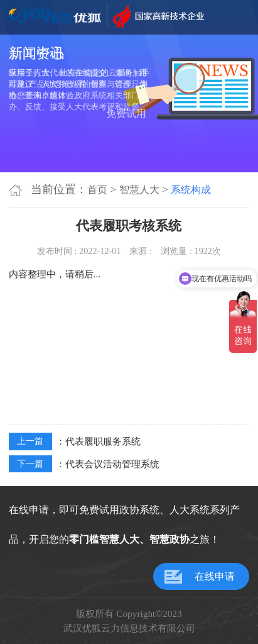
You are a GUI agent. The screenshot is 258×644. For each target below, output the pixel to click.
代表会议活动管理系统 (112, 464)
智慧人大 (139, 190)
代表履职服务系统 (103, 441)
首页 (97, 190)
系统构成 (191, 190)
